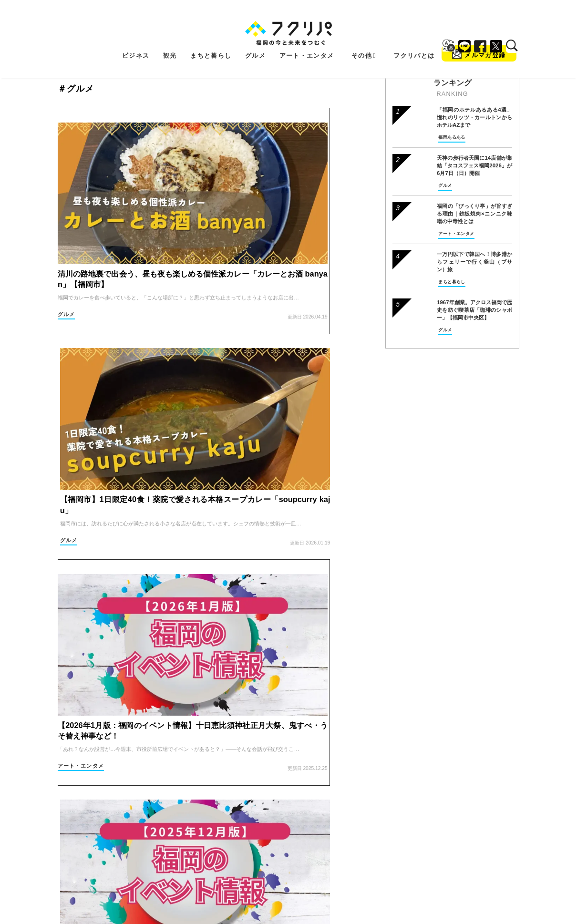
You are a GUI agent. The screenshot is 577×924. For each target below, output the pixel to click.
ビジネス (136, 40)
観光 (170, 40)
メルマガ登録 (479, 38)
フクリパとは (414, 40)
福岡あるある (452, 137)
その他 (364, 40)
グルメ (255, 40)
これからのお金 (242, 604)
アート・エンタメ (307, 40)
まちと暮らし (211, 40)
